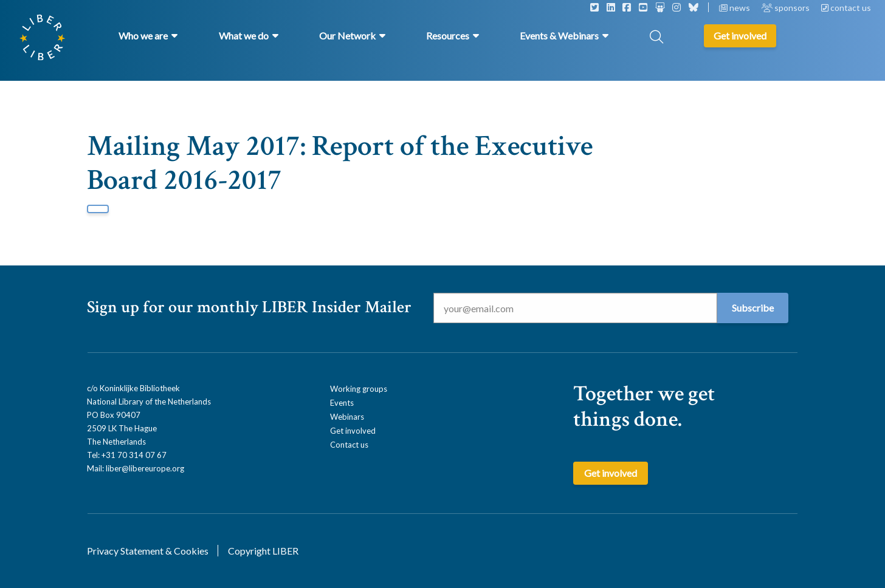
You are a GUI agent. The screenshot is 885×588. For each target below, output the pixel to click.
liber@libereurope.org (145, 468)
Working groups (359, 389)
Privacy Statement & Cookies (148, 551)
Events (342, 403)
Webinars (347, 417)
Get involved (353, 431)
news (735, 8)
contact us (846, 8)
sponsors (787, 8)
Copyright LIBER (263, 551)
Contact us (349, 445)
